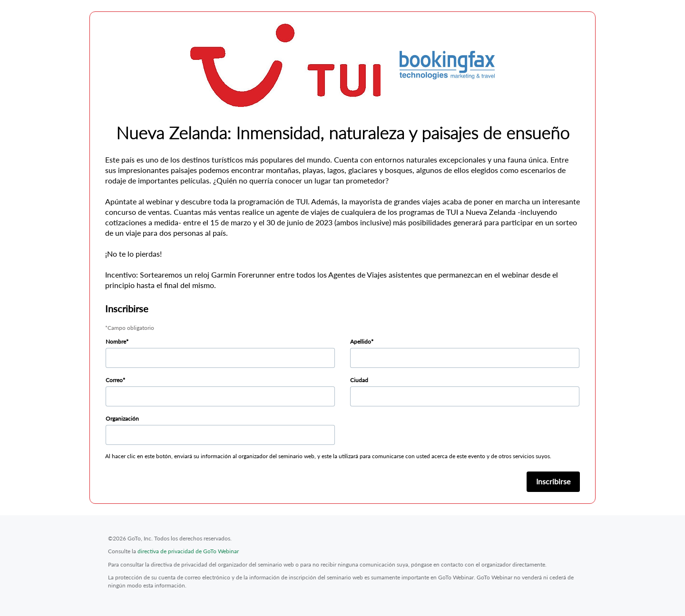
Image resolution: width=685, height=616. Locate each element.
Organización (122, 419)
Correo (114, 380)
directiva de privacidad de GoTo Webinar (188, 551)
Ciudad (359, 380)
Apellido (361, 342)
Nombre (116, 342)
